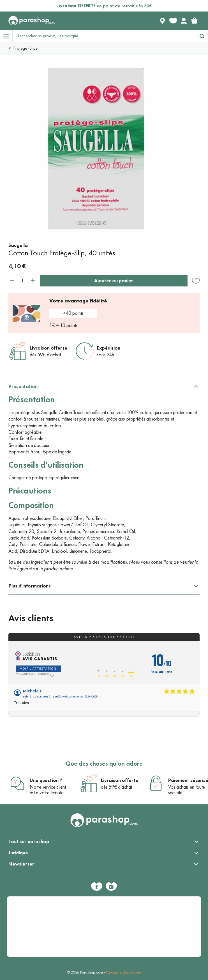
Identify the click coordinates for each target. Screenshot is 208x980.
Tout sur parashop (29, 841)
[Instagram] (111, 887)
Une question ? (46, 780)
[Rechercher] (202, 36)
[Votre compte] (184, 21)
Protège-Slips (25, 48)
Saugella (18, 245)
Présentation (23, 386)
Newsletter (21, 864)
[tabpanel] (104, 478)
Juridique (18, 853)
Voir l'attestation (38, 668)
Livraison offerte (48, 348)
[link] (194, 21)
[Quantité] (22, 280)
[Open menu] (6, 36)
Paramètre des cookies (124, 972)
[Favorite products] (173, 21)
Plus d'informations (30, 586)
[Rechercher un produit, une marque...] (104, 36)
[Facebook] (97, 887)
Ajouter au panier (114, 281)
